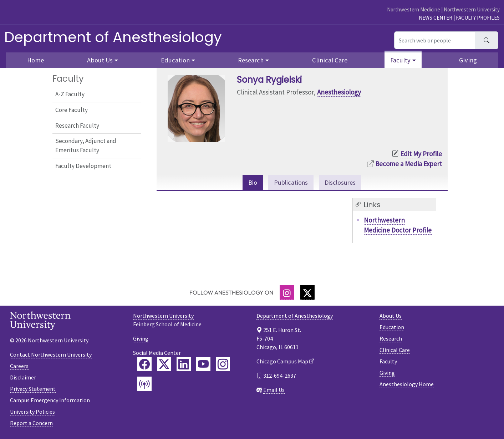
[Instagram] (287, 293)
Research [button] (251, 60)
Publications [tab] (290, 183)
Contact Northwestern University (51, 355)
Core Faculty (72, 110)
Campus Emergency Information (50, 400)
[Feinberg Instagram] (223, 364)
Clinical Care (330, 60)
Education (392, 327)
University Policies (32, 412)
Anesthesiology (339, 92)
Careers (19, 366)
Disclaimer (23, 378)
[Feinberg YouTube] (203, 364)
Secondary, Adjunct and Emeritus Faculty (86, 146)
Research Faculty (77, 126)
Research (391, 339)
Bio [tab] (251, 183)
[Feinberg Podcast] (144, 384)
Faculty (388, 362)
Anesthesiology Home (407, 384)
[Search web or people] (435, 40)
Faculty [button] (400, 60)
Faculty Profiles (478, 18)
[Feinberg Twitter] (164, 364)
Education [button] (175, 60)
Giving (468, 60)
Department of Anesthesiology (113, 37)
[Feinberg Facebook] (144, 364)
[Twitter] (307, 293)
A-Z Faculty (70, 94)
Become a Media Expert (409, 164)
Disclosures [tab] (341, 183)
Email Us (274, 390)
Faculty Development (83, 166)
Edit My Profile (421, 154)
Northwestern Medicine (414, 9)
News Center (436, 18)
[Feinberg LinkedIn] (184, 364)
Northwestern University (472, 9)
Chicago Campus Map (282, 362)
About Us (391, 316)
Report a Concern (31, 423)
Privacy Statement (33, 389)
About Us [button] (100, 60)
